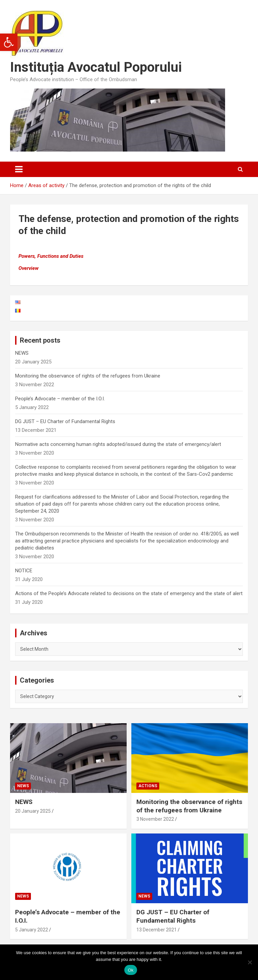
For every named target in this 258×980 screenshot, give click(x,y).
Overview (29, 268)
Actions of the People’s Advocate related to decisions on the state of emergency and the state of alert (129, 593)
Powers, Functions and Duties (51, 256)
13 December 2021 (157, 930)
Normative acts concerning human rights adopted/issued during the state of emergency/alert (118, 444)
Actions (148, 786)
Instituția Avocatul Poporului (96, 67)
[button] (9, 42)
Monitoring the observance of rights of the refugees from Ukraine (88, 376)
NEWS (22, 353)
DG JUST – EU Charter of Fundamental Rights (65, 421)
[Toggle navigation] (19, 169)
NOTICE (24, 571)
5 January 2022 (32, 930)
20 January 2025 (33, 811)
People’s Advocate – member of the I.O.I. (60, 399)
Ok (131, 970)
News (23, 786)
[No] (250, 962)
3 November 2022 (155, 819)
